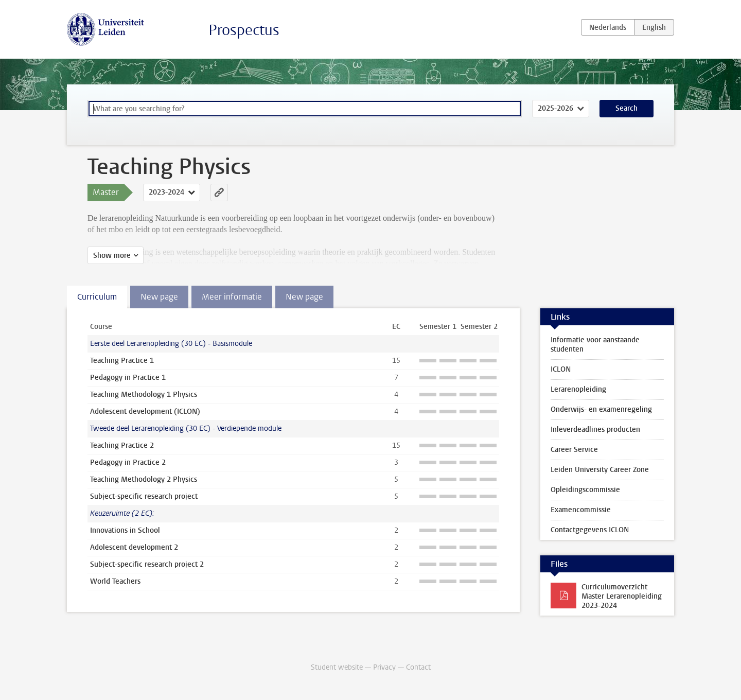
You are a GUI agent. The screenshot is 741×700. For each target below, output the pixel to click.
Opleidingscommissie (585, 490)
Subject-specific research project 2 (147, 564)
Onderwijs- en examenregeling (601, 409)
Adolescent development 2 (134, 547)
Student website (337, 667)
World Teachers (115, 581)
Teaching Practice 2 (122, 445)
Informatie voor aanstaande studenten (595, 345)
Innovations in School (125, 530)
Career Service (574, 450)
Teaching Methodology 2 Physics (144, 479)
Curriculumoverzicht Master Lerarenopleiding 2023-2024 (622, 596)
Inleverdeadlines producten (595, 430)
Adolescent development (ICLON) (145, 412)
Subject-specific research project (144, 496)
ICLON (561, 369)
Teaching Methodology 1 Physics (144, 395)
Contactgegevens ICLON (590, 530)
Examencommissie (581, 510)
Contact (418, 667)
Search (627, 108)
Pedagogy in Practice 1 (128, 378)
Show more (112, 256)
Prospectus (244, 30)
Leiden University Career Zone (600, 470)
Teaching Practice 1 (122, 361)
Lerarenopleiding (578, 389)
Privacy (384, 667)
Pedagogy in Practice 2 (128, 462)
